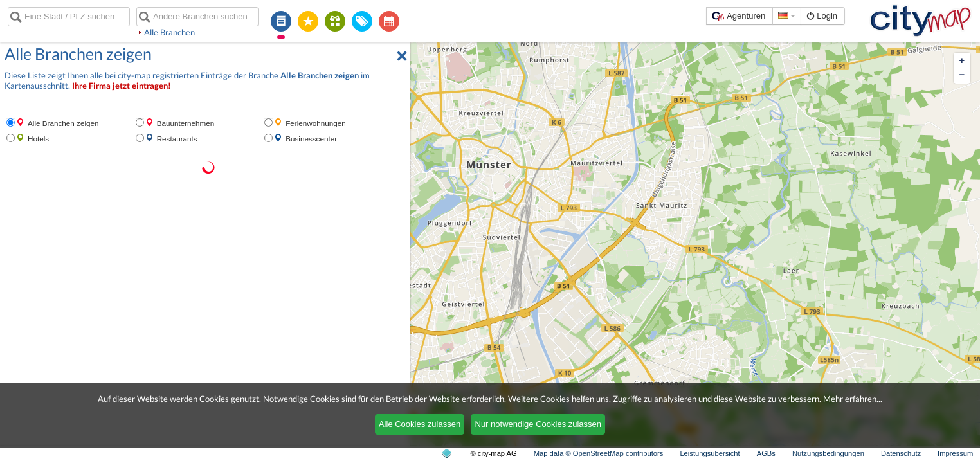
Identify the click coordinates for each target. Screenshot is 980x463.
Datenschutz (901, 453)
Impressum (955, 453)
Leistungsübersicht (710, 453)
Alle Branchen (169, 32)
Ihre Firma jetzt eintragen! (122, 86)
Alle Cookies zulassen (420, 424)
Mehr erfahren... (853, 399)
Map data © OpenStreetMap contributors (599, 453)
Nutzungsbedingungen (828, 453)
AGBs (766, 453)
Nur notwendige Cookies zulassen (539, 424)
